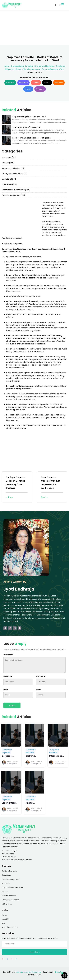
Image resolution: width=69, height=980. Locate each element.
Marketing (6, 883)
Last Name (41, 676)
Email (6, 690)
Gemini (28, 89)
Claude (36, 83)
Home (7, 66)
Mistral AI (59, 83)
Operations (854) (10, 184)
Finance (5, 892)
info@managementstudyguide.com (19, 859)
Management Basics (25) (13, 168)
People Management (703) (14, 195)
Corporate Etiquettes (45, 66)
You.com (40, 89)
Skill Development (9, 871)
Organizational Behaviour (22, 66)
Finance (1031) (8, 163)
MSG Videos (7, 904)
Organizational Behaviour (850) (16, 190)
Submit (12, 705)
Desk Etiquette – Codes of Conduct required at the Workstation (52, 487)
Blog (4, 923)
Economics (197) (9, 157)
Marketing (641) (9, 179)
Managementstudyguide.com (29, 972)
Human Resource (9, 896)
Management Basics (10, 900)
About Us (6, 919)
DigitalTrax (59, 972)
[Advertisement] (34, 27)
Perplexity (23, 83)
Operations (6, 875)
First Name (8, 676)
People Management (11, 879)
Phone (39, 690)
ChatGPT (10, 83)
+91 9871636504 (11, 857)
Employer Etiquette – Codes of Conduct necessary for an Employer (17, 487)
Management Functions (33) (15, 174)
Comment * (8, 655)
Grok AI (47, 83)
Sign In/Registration (10, 927)
